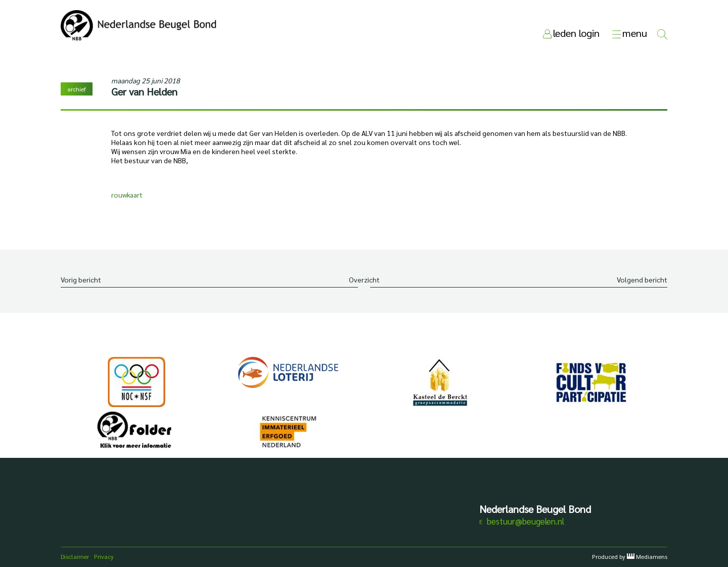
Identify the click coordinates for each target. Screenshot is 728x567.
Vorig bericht (81, 279)
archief (77, 89)
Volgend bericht (642, 279)
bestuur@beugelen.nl (526, 521)
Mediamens (652, 556)
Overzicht (364, 279)
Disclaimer (75, 556)
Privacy (104, 556)
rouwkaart (127, 195)
